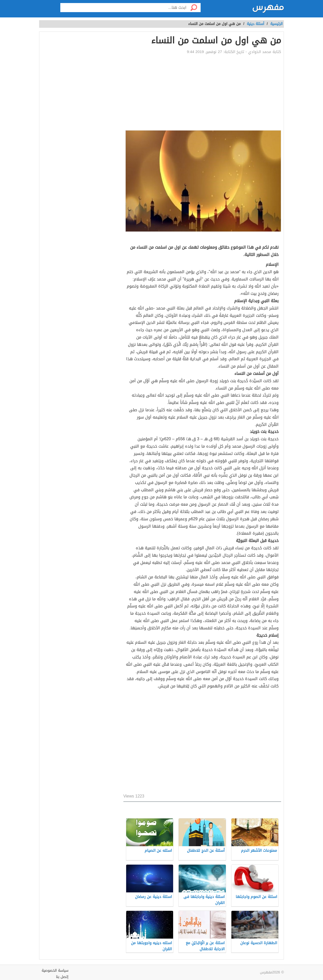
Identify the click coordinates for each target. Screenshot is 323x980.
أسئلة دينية (255, 24)
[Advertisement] (202, 92)
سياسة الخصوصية (55, 971)
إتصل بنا (62, 977)
